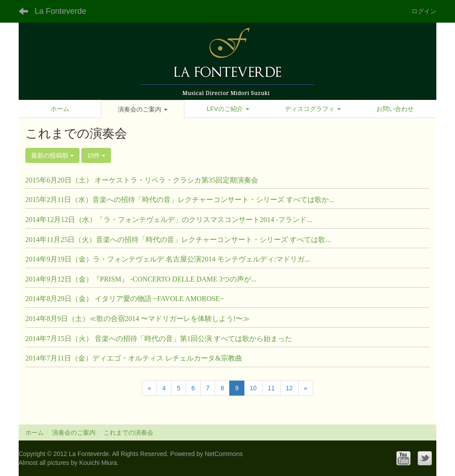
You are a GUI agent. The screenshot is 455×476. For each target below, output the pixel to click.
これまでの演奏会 (128, 432)
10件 (96, 155)
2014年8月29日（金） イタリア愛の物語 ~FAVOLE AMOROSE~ (125, 299)
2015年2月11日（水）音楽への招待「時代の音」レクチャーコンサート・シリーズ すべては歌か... (180, 200)
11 (271, 388)
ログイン (424, 11)
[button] (142, 109)
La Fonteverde (60, 11)
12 (289, 388)
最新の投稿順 (52, 155)
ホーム (35, 432)
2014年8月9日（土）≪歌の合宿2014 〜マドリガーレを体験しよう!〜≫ (138, 319)
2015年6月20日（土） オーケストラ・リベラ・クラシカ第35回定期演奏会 (142, 180)
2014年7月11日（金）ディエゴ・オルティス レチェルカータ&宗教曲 (134, 358)
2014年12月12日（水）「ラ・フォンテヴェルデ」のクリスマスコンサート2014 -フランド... (169, 220)
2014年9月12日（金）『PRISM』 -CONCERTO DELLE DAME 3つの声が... (141, 279)
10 (253, 388)
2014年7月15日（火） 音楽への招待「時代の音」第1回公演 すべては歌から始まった (159, 339)
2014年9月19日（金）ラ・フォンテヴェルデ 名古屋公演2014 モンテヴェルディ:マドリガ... (168, 259)
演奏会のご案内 (74, 432)
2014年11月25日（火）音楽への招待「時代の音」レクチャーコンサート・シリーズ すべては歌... (178, 240)
